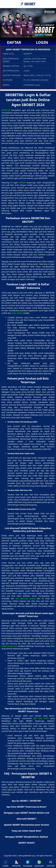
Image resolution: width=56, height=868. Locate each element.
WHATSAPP (39, 864)
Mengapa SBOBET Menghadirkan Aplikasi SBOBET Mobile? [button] (27, 840)
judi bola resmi (41, 718)
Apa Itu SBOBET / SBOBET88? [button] (27, 801)
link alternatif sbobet (25, 599)
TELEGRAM (28, 864)
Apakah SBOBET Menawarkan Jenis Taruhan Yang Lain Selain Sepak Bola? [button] (27, 828)
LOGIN (42, 42)
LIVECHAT (50, 864)
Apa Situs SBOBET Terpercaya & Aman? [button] (27, 807)
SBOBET (22, 183)
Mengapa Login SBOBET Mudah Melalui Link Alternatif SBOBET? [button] (27, 816)
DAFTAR (14, 42)
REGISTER (16, 864)
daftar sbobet (17, 313)
